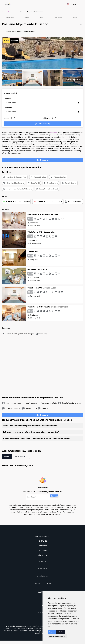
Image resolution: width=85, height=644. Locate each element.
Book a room (42, 161)
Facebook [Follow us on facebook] (43, 551)
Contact (43, 562)
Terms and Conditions (42, 584)
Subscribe (54, 497)
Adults (6, 119)
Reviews (59, 18)
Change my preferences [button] (57, 636)
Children (47, 119)
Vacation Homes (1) (21, 457)
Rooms (26, 18)
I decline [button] (61, 632)
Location (42, 18)
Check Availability (42, 124)
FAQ (75, 18)
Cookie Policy (42, 577)
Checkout (8, 108)
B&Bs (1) (7, 457)
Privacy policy (42, 570)
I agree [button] (52, 632)
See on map (41, 335)
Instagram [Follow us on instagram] (43, 547)
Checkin (7, 99)
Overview (10, 18)
